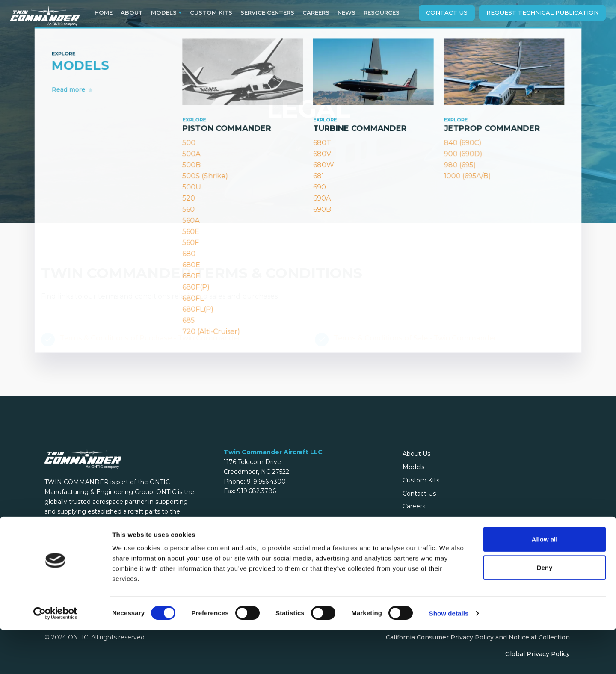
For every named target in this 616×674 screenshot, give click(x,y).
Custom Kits (421, 480)
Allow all (545, 583)
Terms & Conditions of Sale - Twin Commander (415, 338)
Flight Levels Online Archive (444, 533)
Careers (414, 506)
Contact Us (447, 12)
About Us (416, 454)
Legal (411, 520)
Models (413, 467)
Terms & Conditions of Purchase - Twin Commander (150, 338)
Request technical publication (542, 12)
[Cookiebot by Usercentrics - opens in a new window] (55, 657)
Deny (545, 611)
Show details (449, 657)
